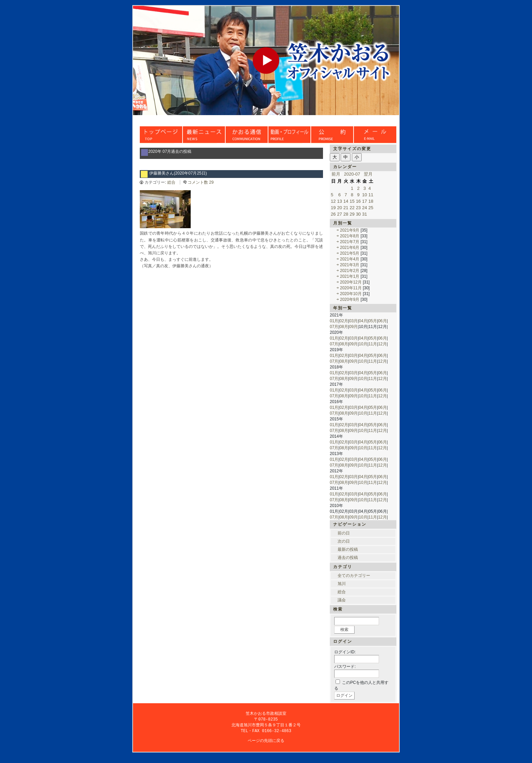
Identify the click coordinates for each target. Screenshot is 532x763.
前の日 (344, 533)
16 (358, 201)
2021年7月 (350, 242)
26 (333, 214)
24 (364, 208)
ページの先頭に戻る (266, 742)
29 (352, 214)
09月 (353, 327)
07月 (334, 327)
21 (346, 208)
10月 (363, 344)
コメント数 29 (201, 182)
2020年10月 (351, 294)
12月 (382, 344)
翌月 (368, 174)
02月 (344, 321)
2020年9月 (350, 299)
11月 (373, 344)
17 (364, 201)
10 (364, 195)
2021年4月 (350, 259)
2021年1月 (350, 276)
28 (346, 214)
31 (364, 214)
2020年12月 (351, 282)
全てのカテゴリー (354, 576)
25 (371, 208)
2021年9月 (350, 230)
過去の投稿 (348, 558)
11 (371, 195)
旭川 (342, 584)
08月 (344, 327)
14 (346, 201)
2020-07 (352, 174)
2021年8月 (350, 236)
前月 (336, 174)
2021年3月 (350, 265)
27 (339, 214)
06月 (382, 321)
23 (358, 208)
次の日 (344, 541)
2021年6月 (350, 248)
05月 (373, 321)
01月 (334, 321)
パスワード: (345, 667)
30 (358, 214)
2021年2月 (350, 271)
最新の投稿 (348, 549)
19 (333, 208)
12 (333, 201)
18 (371, 201)
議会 (342, 600)
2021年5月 (350, 253)
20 (339, 208)
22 (352, 208)
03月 (353, 321)
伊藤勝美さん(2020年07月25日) (178, 173)
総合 (171, 182)
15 (352, 201)
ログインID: (345, 652)
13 (339, 201)
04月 (363, 321)
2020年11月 (351, 288)
